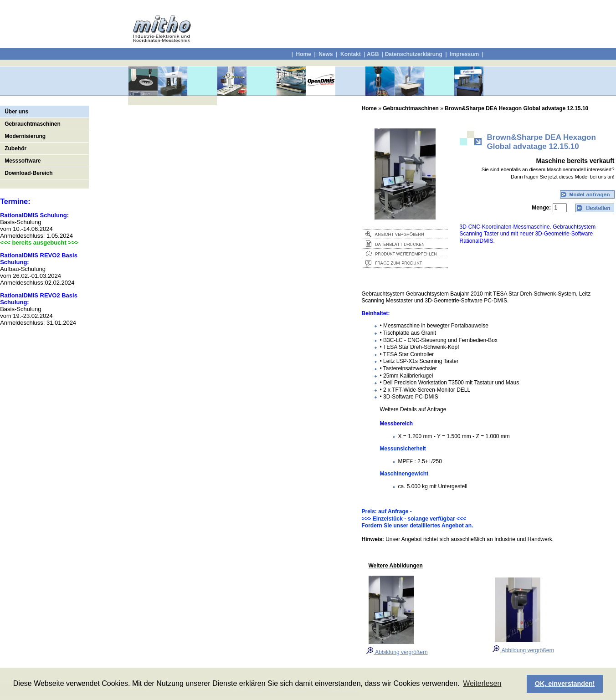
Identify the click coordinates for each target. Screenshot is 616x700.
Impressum (464, 54)
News (326, 54)
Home (303, 54)
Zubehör (15, 148)
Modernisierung (25, 136)
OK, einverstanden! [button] (565, 684)
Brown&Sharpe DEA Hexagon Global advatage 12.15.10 (516, 108)
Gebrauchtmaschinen (33, 124)
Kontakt (351, 54)
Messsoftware (23, 161)
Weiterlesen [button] (482, 683)
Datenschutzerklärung (414, 54)
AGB (373, 54)
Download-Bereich (28, 173)
